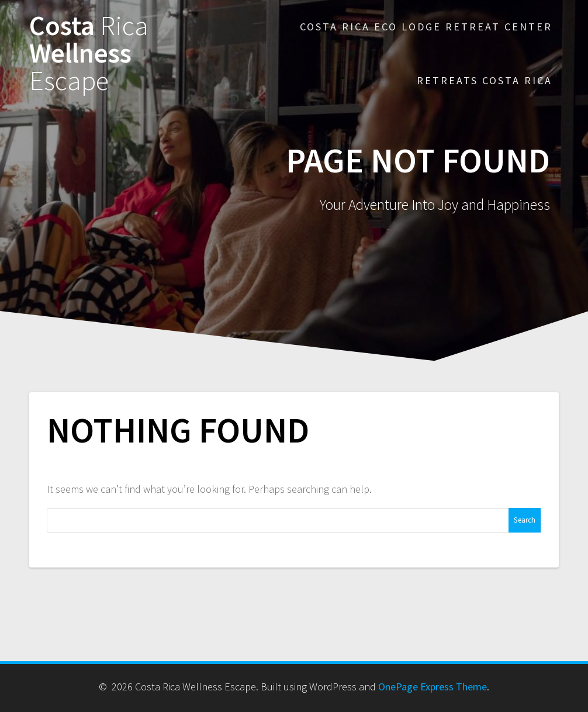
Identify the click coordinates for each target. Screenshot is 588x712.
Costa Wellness (89, 53)
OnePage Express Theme (433, 687)
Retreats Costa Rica (485, 80)
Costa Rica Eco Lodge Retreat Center (426, 27)
